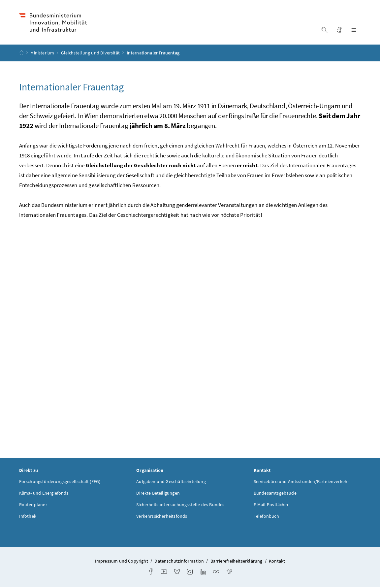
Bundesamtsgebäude (275, 494)
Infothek (28, 517)
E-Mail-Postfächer (271, 505)
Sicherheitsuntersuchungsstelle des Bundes (180, 505)
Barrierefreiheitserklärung (237, 562)
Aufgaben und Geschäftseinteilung (171, 482)
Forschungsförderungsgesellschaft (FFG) (60, 482)
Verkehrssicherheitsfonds (162, 517)
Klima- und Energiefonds (44, 494)
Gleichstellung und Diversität (91, 54)
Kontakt (277, 562)
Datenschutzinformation (179, 562)
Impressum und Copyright (122, 562)
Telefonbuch (266, 517)
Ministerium (43, 54)
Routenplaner (33, 505)
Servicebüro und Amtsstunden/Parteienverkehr (301, 482)
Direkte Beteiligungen (158, 494)
